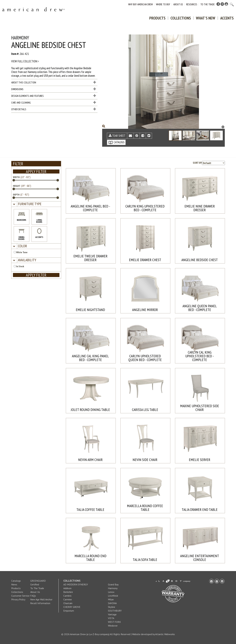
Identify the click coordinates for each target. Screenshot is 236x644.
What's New (206, 18)
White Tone (21, 252)
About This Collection (54, 82)
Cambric (67, 596)
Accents (227, 18)
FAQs (33, 596)
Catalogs (16, 581)
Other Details (54, 109)
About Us (178, 4)
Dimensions (54, 89)
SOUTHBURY (115, 611)
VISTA (111, 618)
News (14, 584)
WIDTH (16, 177)
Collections (181, 18)
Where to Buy (163, 4)
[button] (29, 204)
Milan (111, 599)
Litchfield (113, 596)
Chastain (68, 603)
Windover (113, 626)
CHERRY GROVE (72, 607)
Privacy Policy (18, 599)
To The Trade (208, 4)
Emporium (69, 611)
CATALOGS (117, 142)
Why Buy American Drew (140, 4)
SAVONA (112, 603)
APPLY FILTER (36, 171)
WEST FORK (114, 622)
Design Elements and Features (54, 96)
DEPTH (16, 195)
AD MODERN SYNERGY (76, 584)
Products (157, 18)
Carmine (68, 599)
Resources (192, 4)
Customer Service (20, 596)
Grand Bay (113, 584)
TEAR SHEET (117, 136)
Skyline (112, 607)
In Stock (19, 266)
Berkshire (68, 592)
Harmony (113, 588)
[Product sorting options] (213, 163)
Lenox (111, 592)
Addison (67, 588)
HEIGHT (17, 186)
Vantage (112, 614)
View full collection (25, 61)
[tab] (36, 204)
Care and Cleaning (54, 103)
